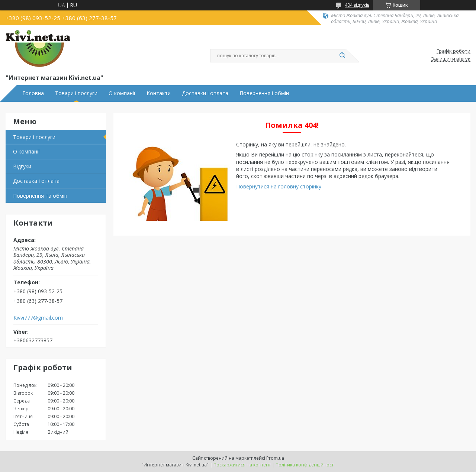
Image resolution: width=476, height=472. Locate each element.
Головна (33, 93)
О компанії (122, 93)
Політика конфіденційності (305, 465)
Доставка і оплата (36, 181)
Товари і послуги (76, 93)
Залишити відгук (451, 59)
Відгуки (22, 166)
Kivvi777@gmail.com (38, 318)
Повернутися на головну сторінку (279, 186)
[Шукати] (342, 56)
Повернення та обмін (40, 196)
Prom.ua (275, 458)
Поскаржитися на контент (242, 465)
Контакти (159, 93)
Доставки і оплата (205, 93)
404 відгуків (357, 5)
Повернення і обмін (264, 93)
